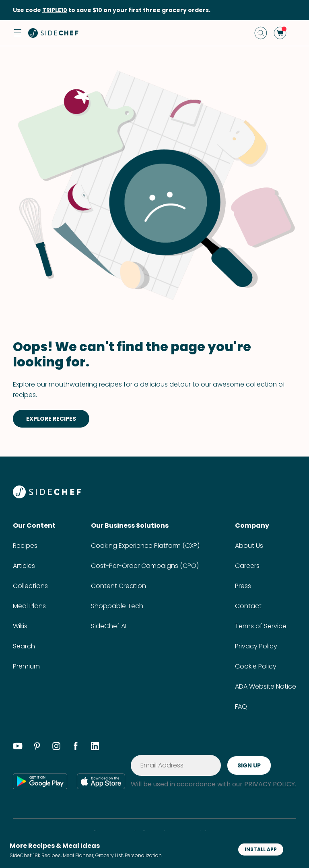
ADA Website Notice (266, 686)
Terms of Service (261, 626)
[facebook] (76, 747)
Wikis (20, 626)
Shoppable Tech (117, 606)
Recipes (25, 546)
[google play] (40, 781)
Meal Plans (29, 606)
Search (24, 646)
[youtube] (18, 747)
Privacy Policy (256, 646)
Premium (26, 666)
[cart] (280, 33)
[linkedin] (95, 747)
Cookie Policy (256, 666)
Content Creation (118, 586)
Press (243, 586)
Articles (24, 566)
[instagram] (56, 747)
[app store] (101, 781)
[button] (18, 33)
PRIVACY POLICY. (270, 784)
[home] (54, 33)
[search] (261, 33)
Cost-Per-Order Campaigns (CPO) (145, 566)
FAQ (241, 707)
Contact (248, 606)
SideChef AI (109, 626)
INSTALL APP (261, 849)
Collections (30, 586)
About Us (249, 546)
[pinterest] (37, 747)
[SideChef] (47, 496)
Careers (247, 566)
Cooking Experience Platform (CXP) (145, 546)
